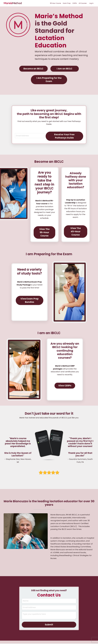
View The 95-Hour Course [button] (44, 232)
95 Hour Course (56, 3)
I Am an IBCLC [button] (65, 69)
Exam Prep (67, 3)
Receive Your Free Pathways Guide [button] (64, 136)
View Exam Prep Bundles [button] (30, 301)
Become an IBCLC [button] (33, 69)
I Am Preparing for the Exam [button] (49, 80)
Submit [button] (49, 625)
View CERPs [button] (65, 386)
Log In (91, 3)
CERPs (75, 3)
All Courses (83, 3)
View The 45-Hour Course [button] (76, 232)
